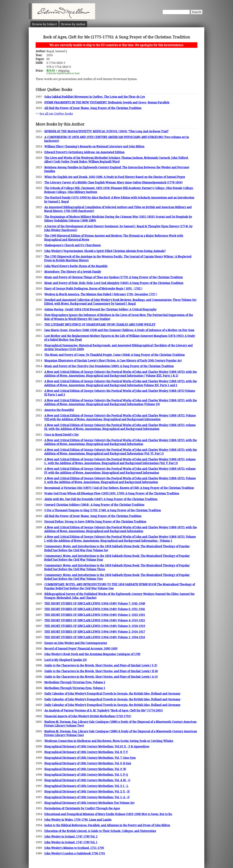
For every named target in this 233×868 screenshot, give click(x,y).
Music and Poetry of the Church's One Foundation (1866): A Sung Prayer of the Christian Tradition (109, 366)
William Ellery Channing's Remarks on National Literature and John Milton (94, 146)
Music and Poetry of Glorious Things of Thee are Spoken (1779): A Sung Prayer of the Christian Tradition (114, 277)
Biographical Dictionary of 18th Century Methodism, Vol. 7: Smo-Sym (90, 758)
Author (73, 24)
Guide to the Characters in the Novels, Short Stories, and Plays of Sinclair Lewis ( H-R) (101, 671)
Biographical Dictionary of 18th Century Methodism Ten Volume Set (89, 803)
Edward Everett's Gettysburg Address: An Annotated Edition (84, 152)
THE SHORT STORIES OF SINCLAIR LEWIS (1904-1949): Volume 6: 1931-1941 (95, 609)
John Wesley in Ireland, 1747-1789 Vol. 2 (71, 837)
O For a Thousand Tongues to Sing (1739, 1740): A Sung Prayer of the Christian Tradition (103, 510)
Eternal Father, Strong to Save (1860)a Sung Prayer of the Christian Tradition (95, 522)
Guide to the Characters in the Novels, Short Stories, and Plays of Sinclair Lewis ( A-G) (101, 677)
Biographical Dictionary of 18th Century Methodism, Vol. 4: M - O (87, 780)
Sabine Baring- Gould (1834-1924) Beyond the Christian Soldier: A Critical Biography (100, 309)
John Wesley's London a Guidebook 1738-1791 (75, 853)
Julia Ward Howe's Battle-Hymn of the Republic (76, 266)
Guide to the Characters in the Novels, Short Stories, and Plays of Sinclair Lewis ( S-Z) (101, 665)
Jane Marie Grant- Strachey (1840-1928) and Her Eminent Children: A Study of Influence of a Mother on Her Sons (119, 330)
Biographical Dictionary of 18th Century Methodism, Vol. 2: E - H (87, 791)
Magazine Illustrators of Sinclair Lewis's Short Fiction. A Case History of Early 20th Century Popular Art (113, 361)
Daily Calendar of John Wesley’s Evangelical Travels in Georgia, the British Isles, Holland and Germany (112, 694)
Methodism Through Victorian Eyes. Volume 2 (75, 682)
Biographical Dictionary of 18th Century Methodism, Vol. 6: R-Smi (88, 763)
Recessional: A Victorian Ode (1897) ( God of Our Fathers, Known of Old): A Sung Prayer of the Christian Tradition (119, 488)
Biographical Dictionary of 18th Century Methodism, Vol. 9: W (85, 769)
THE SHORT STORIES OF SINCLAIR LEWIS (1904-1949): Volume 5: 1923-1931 (95, 615)
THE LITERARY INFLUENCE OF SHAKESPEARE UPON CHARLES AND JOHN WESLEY (100, 325)
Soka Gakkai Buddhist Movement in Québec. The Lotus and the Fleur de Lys (95, 97)
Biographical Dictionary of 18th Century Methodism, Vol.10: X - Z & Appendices (97, 746)
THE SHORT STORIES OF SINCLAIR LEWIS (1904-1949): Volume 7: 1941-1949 (95, 603)
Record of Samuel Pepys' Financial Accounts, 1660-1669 (81, 649)
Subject (45, 24)
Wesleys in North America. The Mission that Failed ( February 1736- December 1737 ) (101, 294)
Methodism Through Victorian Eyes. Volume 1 (75, 688)
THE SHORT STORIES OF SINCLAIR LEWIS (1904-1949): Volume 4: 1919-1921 (95, 620)
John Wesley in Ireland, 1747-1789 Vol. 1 (71, 842)
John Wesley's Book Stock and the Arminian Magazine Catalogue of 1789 (92, 654)
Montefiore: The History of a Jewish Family (73, 272)
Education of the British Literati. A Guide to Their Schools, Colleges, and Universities (100, 831)
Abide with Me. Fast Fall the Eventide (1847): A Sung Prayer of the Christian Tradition (101, 499)
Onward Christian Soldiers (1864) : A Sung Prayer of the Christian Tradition (94, 505)
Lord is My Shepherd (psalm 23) (65, 660)
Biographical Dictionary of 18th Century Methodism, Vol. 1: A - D (87, 797)
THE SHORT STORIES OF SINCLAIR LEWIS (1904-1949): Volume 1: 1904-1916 (95, 637)
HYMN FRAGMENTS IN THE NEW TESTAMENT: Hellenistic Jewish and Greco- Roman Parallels (107, 102)
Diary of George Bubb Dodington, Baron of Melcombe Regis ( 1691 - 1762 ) (93, 289)
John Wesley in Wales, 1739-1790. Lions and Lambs (78, 820)
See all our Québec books (56, 114)
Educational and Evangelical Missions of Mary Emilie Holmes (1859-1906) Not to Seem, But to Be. (108, 814)
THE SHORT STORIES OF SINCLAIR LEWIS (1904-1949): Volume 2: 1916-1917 (95, 632)
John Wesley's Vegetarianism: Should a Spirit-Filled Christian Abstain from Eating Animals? (105, 251)
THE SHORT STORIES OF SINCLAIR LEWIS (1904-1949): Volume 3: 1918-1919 (95, 626)
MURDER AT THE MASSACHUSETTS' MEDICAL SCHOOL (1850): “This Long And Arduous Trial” (107, 131)
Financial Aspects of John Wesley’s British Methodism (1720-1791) (88, 716)
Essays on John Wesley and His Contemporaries (76, 643)
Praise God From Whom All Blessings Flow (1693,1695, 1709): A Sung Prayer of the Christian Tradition (112, 493)
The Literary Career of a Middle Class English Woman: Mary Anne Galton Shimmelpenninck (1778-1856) (113, 182)
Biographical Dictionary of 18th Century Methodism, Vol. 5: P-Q (86, 775)
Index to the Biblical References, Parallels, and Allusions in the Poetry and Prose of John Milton (107, 825)
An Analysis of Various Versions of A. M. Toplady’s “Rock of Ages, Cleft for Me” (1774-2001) (104, 710)
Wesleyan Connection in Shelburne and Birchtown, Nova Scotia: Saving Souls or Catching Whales (109, 741)
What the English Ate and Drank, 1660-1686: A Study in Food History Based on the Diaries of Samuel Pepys (115, 177)
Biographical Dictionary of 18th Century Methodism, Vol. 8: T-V (86, 752)
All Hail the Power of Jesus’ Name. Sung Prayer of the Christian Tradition (93, 108)
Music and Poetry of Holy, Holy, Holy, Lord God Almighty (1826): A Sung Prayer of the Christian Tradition (114, 283)
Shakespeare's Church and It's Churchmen (73, 245)
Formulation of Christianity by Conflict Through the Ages (82, 808)
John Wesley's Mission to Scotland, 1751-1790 (74, 848)
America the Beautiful (59, 410)
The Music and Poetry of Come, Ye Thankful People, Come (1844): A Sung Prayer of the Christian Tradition (115, 355)
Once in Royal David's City (61, 435)
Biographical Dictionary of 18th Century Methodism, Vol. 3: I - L (86, 786)
